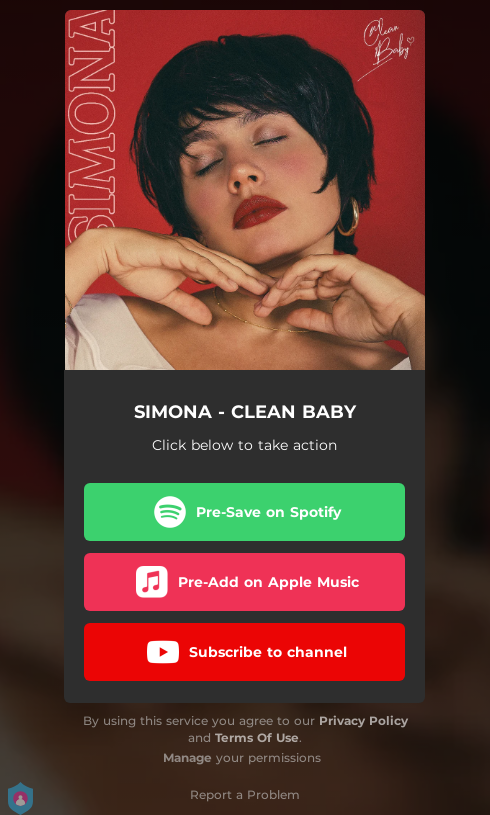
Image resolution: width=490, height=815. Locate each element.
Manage (187, 757)
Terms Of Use (257, 737)
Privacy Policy (363, 720)
